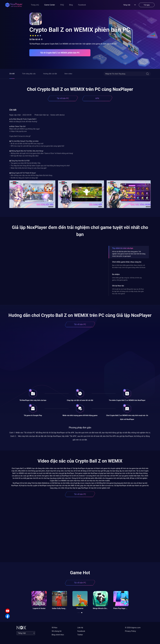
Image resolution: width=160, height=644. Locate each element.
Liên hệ (80, 628)
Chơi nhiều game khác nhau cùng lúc (127, 262)
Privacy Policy (130, 631)
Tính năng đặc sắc (29, 74)
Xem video (68, 74)
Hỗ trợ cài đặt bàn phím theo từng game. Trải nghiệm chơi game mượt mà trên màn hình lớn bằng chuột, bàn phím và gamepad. (129, 254)
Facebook (82, 5)
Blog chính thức (58, 635)
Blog (71, 5)
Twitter (80, 635)
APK (97, 98)
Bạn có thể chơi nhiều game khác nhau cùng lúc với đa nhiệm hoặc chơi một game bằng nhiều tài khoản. (129, 266)
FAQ (62, 5)
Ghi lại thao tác (118, 286)
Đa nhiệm (116, 274)
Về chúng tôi (57, 631)
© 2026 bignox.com (133, 628)
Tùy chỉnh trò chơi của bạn (123, 248)
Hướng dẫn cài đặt (50, 74)
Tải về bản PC (63, 98)
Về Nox (54, 628)
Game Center (50, 5)
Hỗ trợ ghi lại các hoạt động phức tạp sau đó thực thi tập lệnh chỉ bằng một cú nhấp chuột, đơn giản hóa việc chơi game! (128, 291)
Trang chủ (35, 5)
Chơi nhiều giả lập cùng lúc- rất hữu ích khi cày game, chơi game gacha (127, 279)
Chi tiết (12, 74)
